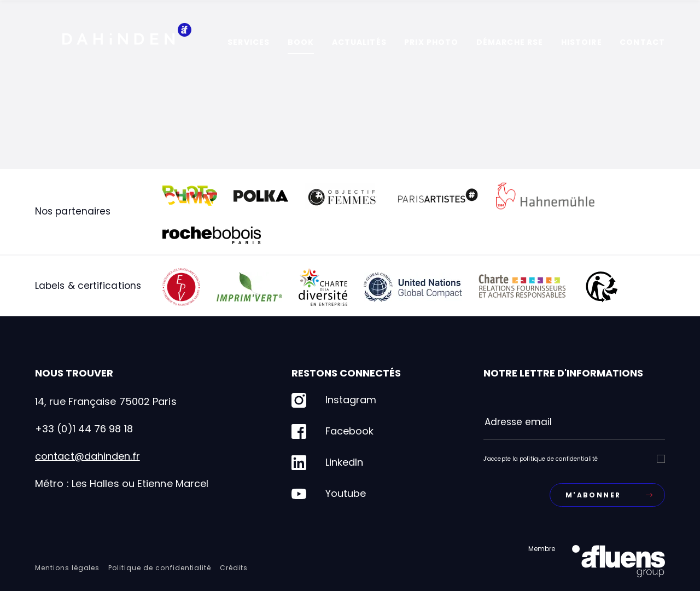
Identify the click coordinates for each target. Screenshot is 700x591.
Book (301, 42)
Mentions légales (67, 568)
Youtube (329, 494)
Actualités (359, 42)
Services (249, 42)
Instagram (334, 400)
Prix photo (431, 42)
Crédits (234, 568)
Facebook (332, 431)
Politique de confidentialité (160, 568)
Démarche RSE (510, 42)
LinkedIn (327, 463)
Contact (642, 42)
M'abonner (609, 495)
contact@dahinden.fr (87, 456)
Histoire (582, 42)
